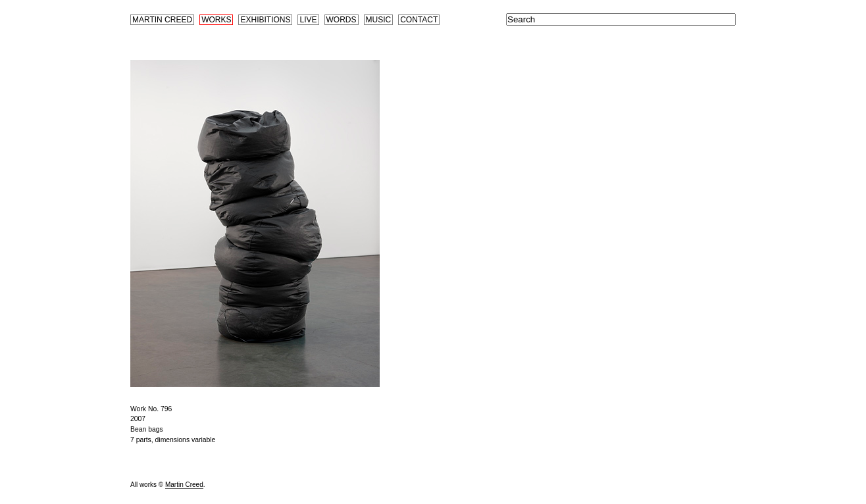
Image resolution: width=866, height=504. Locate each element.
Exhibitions (265, 20)
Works (216, 20)
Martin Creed (162, 20)
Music (379, 20)
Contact (419, 20)
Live (308, 20)
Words (342, 20)
